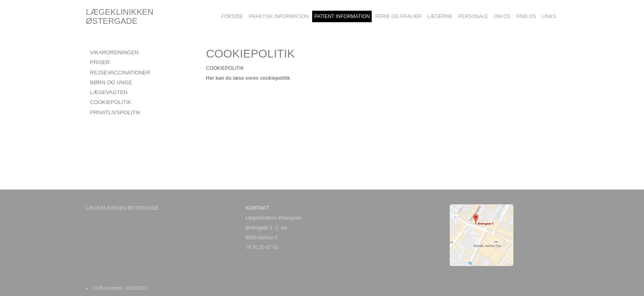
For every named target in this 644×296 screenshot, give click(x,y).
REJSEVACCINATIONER (120, 73)
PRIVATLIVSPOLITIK (115, 112)
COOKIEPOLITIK (110, 102)
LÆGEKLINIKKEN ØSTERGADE (120, 16)
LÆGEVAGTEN (109, 92)
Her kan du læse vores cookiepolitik (248, 78)
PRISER (100, 62)
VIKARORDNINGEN (114, 52)
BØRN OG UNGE (111, 82)
